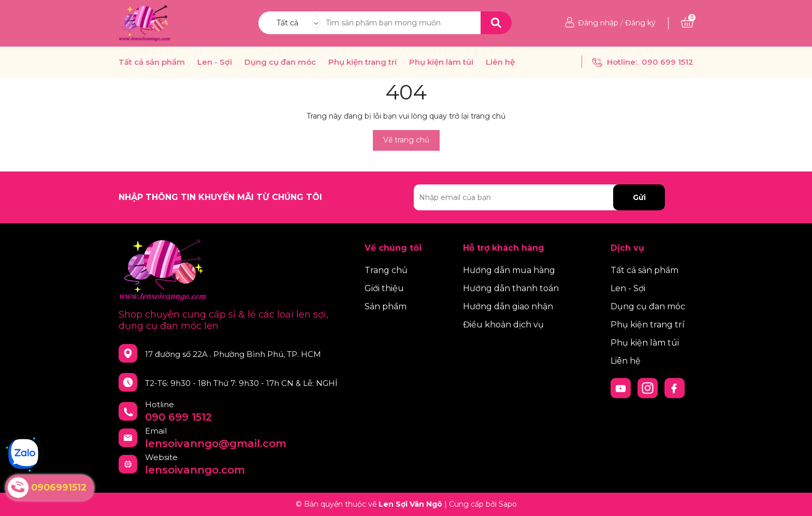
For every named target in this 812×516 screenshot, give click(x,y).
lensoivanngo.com (195, 470)
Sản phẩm (386, 306)
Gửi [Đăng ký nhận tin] (639, 197)
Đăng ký (640, 23)
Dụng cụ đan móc (280, 62)
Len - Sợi (215, 62)
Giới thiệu (384, 288)
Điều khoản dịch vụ (503, 325)
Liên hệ (500, 62)
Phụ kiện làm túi (441, 62)
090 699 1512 (668, 62)
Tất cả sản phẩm (152, 62)
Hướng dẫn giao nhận (508, 306)
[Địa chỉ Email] (539, 197)
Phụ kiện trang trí (363, 62)
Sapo (508, 504)
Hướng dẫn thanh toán (511, 288)
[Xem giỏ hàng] (687, 23)
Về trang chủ (406, 140)
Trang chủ (386, 270)
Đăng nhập (598, 23)
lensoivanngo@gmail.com (216, 443)
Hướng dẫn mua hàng (509, 270)
